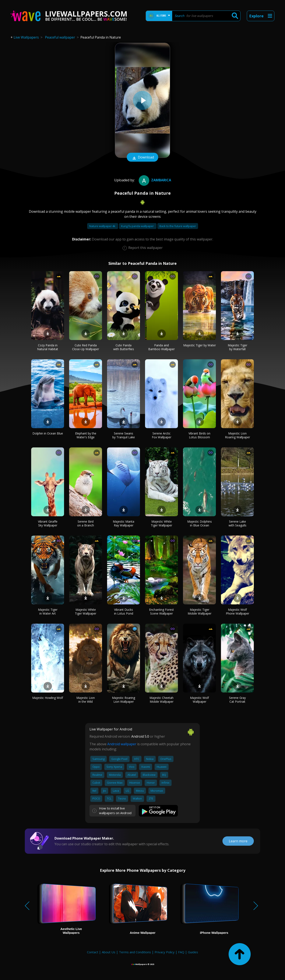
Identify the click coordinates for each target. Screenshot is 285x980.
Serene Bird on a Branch (86, 523)
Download (142, 158)
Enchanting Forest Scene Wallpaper (161, 611)
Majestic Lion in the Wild (86, 700)
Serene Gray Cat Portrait (237, 700)
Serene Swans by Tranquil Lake (124, 435)
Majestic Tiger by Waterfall (237, 347)
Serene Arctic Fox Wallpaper (162, 435)
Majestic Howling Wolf (48, 698)
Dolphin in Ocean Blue (48, 433)
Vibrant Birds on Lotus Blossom (199, 435)
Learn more (238, 841)
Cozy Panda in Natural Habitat (48, 347)
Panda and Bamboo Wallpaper (161, 347)
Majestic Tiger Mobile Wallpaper (200, 611)
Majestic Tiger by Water (200, 345)
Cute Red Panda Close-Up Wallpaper (86, 347)
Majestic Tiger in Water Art (48, 611)
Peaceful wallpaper (60, 37)
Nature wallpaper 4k (103, 226)
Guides (193, 952)
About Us (109, 952)
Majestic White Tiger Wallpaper (161, 523)
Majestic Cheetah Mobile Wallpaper (161, 700)
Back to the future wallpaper (178, 226)
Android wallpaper (122, 744)
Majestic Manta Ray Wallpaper (124, 523)
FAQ (181, 952)
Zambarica (154, 180)
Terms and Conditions (135, 952)
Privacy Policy (165, 952)
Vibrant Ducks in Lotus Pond (124, 611)
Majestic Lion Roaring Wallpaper (237, 435)
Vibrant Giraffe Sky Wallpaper (48, 523)
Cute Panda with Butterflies (124, 347)
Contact (93, 952)
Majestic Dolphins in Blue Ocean (200, 523)
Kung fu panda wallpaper (138, 226)
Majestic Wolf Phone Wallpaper (237, 611)
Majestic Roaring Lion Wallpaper (124, 700)
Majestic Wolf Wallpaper (199, 700)
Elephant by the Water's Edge (86, 435)
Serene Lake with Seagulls (237, 523)
